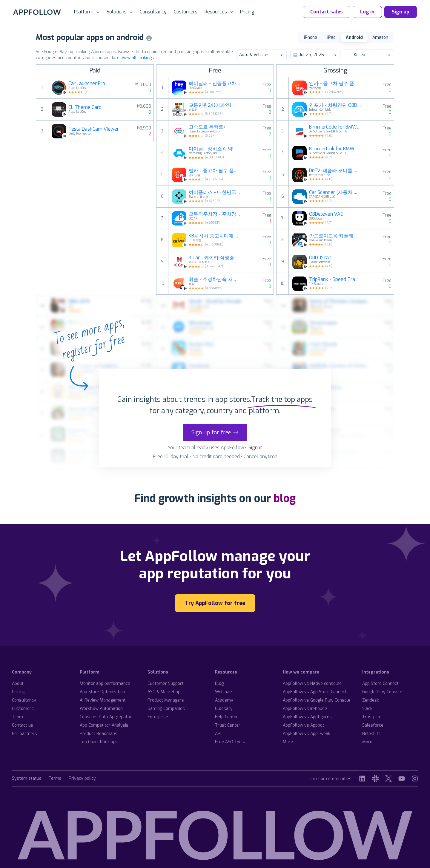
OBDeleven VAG (326, 214)
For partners (24, 734)
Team (17, 717)
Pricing (247, 12)
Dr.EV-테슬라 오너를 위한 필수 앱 (335, 171)
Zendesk (371, 700)
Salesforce (373, 725)
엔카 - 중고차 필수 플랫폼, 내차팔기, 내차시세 (215, 171)
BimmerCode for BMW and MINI (335, 127)
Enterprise (158, 717)
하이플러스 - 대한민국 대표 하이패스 (215, 192)
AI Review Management (103, 700)
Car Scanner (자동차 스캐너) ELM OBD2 (335, 192)
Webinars (224, 692)
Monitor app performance (105, 684)
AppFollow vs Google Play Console (317, 700)
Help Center (226, 717)
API (218, 734)
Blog (219, 684)
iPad (331, 37)
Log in (367, 12)
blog (285, 498)
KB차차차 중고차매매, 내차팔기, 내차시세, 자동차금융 (215, 236)
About (18, 684)
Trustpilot (372, 717)
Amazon (380, 37)
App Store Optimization (102, 692)
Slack (367, 709)
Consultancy (153, 12)
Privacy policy (82, 779)
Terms (55, 779)
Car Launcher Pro (87, 84)
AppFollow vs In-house (305, 709)
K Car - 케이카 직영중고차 (215, 258)
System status (27, 779)
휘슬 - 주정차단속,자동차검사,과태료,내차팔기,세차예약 (215, 279)
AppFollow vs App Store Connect (315, 692)
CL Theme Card (85, 107)
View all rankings (138, 58)
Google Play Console (382, 692)
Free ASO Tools (230, 742)
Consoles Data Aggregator (106, 717)
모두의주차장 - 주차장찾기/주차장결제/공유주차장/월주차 (215, 214)
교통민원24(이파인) (210, 105)
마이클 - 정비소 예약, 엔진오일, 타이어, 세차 (215, 149)
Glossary (224, 709)
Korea (369, 55)
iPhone (311, 37)
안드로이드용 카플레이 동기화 (335, 236)
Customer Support (166, 684)
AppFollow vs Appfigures (307, 717)
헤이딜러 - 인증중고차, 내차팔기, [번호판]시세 (215, 84)
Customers (186, 12)
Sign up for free (215, 433)
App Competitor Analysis (104, 725)
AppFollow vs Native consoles (312, 684)
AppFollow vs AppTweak (307, 734)
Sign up (401, 12)
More (288, 742)
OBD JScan (320, 258)
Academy (224, 700)
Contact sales (327, 12)
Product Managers (166, 700)
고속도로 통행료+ (207, 127)
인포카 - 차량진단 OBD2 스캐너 (335, 105)
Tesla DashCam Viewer (94, 129)
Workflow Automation (101, 709)
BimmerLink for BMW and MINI (335, 149)
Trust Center (228, 725)
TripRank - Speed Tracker (335, 279)
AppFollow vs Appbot (304, 725)
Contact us (23, 725)
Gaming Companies (166, 709)
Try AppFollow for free (215, 603)
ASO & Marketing (164, 692)
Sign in (255, 448)
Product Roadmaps (99, 734)
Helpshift (371, 734)
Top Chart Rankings (99, 742)
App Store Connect (380, 684)
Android (354, 37)
